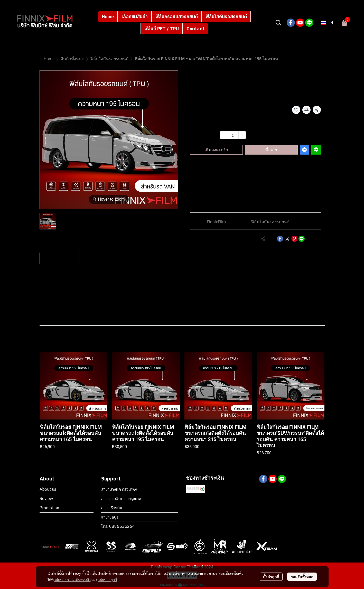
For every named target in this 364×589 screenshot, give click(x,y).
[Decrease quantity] (223, 135)
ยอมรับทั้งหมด (302, 577)
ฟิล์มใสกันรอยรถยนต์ (226, 17)
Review (46, 498)
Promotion (49, 508)
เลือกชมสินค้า (135, 17)
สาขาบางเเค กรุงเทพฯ (119, 489)
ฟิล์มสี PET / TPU (162, 29)
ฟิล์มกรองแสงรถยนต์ (177, 17)
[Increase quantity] (242, 135)
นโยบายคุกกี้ (108, 579)
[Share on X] (287, 239)
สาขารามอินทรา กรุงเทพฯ (122, 498)
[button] (278, 23)
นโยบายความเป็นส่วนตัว (73, 579)
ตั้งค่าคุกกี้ (271, 577)
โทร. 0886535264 (118, 526)
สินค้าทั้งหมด (72, 59)
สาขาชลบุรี (110, 517)
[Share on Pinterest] (294, 239)
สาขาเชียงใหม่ (112, 508)
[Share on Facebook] (280, 239)
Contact (195, 29)
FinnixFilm (216, 222)
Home (108, 17)
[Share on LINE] (302, 239)
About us (48, 489)
